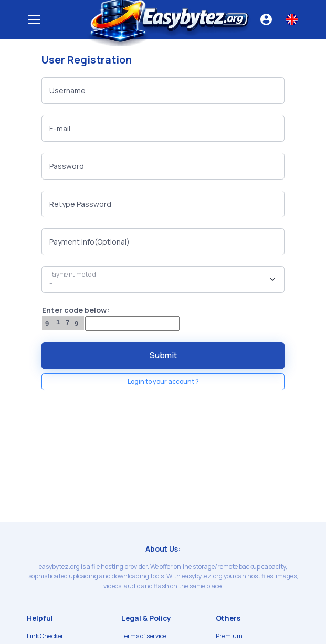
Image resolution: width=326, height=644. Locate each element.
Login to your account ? (163, 381)
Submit (163, 355)
